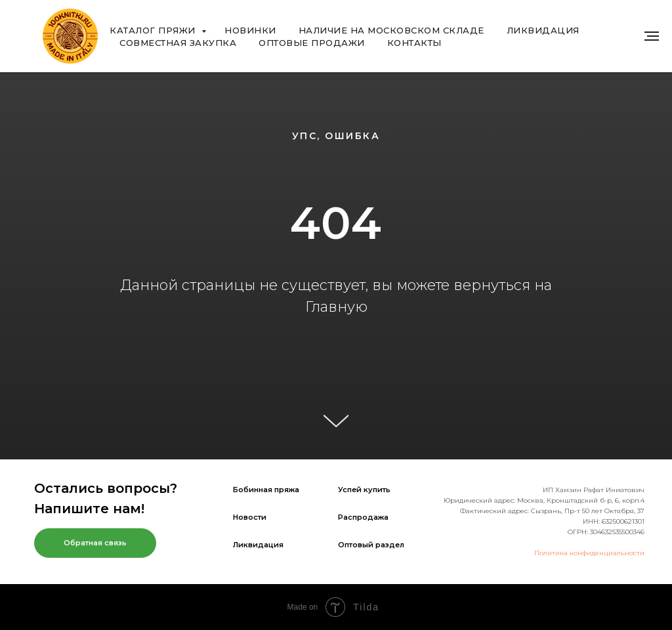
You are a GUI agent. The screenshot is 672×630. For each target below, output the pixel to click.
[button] (95, 543)
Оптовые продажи (312, 43)
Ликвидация (543, 30)
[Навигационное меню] (652, 36)
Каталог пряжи (154, 30)
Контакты (414, 43)
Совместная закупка (178, 43)
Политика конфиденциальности (589, 553)
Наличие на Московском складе (391, 30)
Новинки (250, 30)
